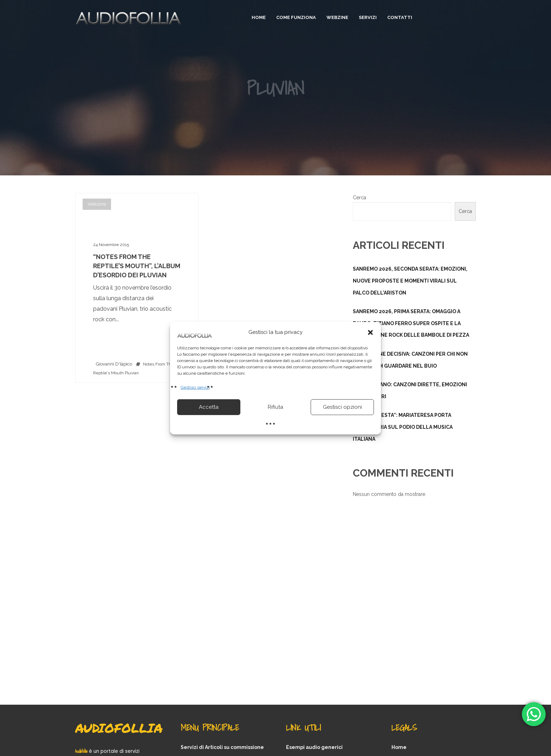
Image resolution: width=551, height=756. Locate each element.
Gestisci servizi (195, 387)
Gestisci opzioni (342, 407)
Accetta (209, 407)
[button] (370, 332)
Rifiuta (275, 407)
